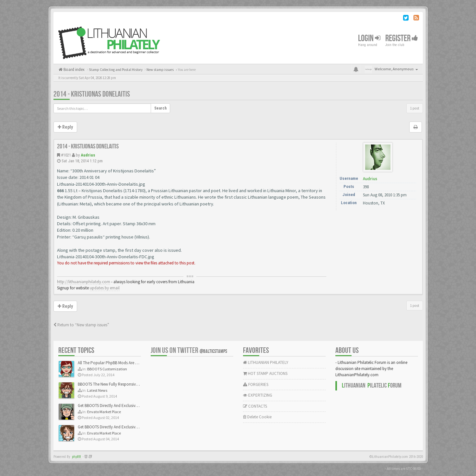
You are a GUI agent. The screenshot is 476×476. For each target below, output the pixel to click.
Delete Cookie (257, 417)
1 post (415, 108)
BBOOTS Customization (107, 369)
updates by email (105, 288)
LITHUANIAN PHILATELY (266, 362)
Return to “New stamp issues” (81, 325)
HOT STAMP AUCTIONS (265, 373)
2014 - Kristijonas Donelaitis (92, 94)
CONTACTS (255, 406)
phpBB (76, 457)
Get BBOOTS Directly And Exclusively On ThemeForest (124, 406)
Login (369, 38)
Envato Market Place (104, 412)
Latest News (97, 390)
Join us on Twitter (189, 350)
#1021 (66, 155)
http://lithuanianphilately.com (84, 282)
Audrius (88, 155)
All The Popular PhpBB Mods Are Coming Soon (119, 363)
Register (402, 38)
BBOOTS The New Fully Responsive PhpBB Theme (121, 384)
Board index (74, 70)
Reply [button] (65, 127)
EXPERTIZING (258, 395)
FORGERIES (256, 384)
